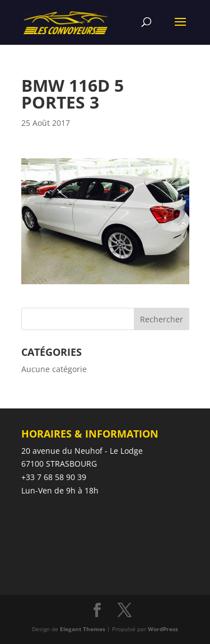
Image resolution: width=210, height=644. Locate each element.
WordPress (163, 629)
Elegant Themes (83, 629)
